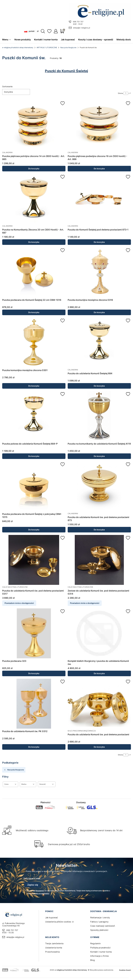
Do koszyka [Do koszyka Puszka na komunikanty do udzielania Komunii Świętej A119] (99, 456)
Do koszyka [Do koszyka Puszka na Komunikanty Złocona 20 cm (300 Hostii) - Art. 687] (34, 242)
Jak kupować (52, 916)
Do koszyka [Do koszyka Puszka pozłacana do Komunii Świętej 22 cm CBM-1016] (34, 312)
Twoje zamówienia (54, 942)
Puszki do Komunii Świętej (66, 71)
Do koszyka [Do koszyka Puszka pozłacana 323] (34, 674)
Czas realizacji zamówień (103, 924)
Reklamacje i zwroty (100, 916)
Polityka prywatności (100, 946)
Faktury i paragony (99, 920)
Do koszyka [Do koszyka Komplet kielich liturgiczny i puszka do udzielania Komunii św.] (99, 674)
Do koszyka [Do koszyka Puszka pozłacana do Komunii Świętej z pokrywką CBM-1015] (34, 530)
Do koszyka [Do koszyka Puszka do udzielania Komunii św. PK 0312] (34, 747)
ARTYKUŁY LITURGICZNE (47, 48)
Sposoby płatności (99, 929)
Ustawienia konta (54, 946)
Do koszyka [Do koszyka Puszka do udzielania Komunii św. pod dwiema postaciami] (99, 747)
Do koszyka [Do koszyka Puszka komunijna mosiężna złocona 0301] (34, 386)
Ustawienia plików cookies (58, 920)
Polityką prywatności (41, 892)
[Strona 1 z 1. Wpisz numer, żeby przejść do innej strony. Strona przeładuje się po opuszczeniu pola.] (126, 93)
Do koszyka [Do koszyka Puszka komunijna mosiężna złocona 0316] (99, 312)
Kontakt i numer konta (101, 950)
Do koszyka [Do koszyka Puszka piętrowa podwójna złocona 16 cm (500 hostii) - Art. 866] (99, 169)
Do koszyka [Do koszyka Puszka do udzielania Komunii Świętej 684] (99, 386)
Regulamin (40, 889)
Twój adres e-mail (32, 879)
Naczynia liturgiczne (68, 48)
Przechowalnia (52, 950)
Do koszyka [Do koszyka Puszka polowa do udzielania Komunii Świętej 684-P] (34, 456)
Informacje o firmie (100, 955)
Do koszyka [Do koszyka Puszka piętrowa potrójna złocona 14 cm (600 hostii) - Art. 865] (34, 169)
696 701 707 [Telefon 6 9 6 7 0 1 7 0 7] (78, 22)
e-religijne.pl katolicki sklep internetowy (18, 48)
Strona (120, 93)
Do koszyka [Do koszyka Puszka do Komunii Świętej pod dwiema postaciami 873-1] (99, 242)
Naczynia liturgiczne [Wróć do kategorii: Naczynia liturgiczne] (14, 770)
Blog (93, 959)
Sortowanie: (8, 87)
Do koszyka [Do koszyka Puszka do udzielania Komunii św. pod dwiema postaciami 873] (99, 530)
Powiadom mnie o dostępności (19, 603)
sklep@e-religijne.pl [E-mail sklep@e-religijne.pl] (81, 28)
